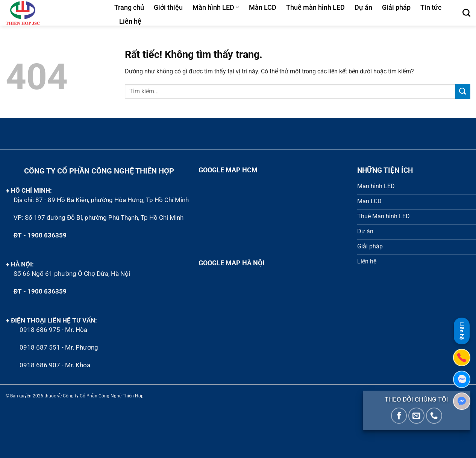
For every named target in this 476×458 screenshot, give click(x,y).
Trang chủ (129, 8)
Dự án (363, 8)
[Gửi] (463, 91)
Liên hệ (130, 21)
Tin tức (431, 8)
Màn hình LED (216, 8)
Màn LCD (263, 8)
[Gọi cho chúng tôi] (434, 416)
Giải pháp (396, 8)
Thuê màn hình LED (315, 8)
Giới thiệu (168, 8)
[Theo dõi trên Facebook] (399, 416)
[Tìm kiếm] (466, 13)
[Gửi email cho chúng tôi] (416, 416)
